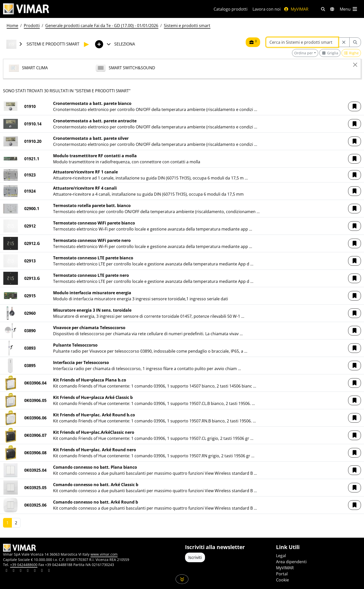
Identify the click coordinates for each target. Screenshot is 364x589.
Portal (282, 574)
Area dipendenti (291, 562)
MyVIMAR (296, 9)
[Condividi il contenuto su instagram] (28, 571)
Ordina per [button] (304, 53)
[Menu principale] (349, 9)
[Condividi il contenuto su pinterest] (21, 571)
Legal (281, 556)
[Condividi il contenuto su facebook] (14, 571)
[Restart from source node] (344, 42)
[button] (355, 106)
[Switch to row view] (351, 53)
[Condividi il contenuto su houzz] (42, 571)
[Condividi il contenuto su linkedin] (7, 571)
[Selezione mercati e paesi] (332, 9)
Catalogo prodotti (231, 9)
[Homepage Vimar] (26, 9)
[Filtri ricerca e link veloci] (323, 9)
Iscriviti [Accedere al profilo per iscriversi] (195, 557)
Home (12, 26)
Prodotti (32, 26)
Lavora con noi (267, 9)
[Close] (355, 65)
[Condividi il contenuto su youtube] (35, 571)
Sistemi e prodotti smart (187, 26)
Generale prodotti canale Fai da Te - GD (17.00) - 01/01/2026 (102, 26)
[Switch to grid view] (330, 53)
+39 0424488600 (24, 565)
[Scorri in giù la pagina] (182, 579)
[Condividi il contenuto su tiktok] (49, 571)
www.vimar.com (104, 554)
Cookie (282, 580)
